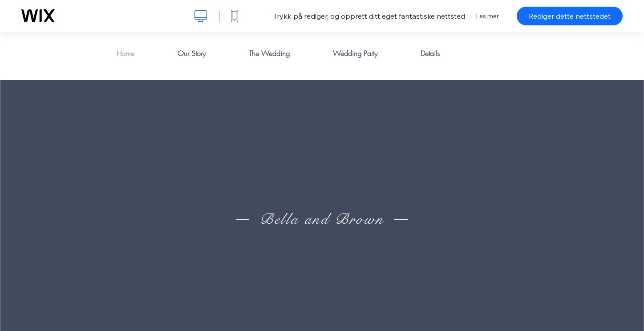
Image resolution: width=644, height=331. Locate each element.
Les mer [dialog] (487, 16)
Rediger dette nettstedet (570, 16)
